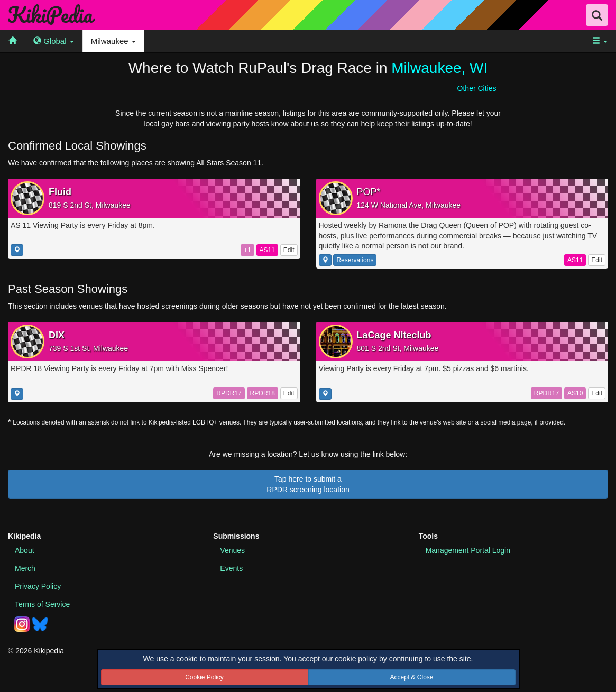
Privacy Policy (38, 586)
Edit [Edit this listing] (289, 250)
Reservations (355, 260)
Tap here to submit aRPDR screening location (308, 484)
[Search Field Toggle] (597, 15)
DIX (57, 335)
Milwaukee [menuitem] (113, 41)
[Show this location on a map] (17, 250)
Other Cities (477, 88)
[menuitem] (12, 41)
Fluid (60, 192)
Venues (232, 550)
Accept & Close (411, 677)
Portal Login (468, 550)
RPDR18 (263, 393)
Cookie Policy (204, 677)
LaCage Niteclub (394, 335)
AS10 (575, 393)
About (25, 550)
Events (231, 568)
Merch (25, 568)
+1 (247, 250)
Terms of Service (42, 604)
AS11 (267, 250)
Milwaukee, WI (439, 68)
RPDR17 (229, 393)
